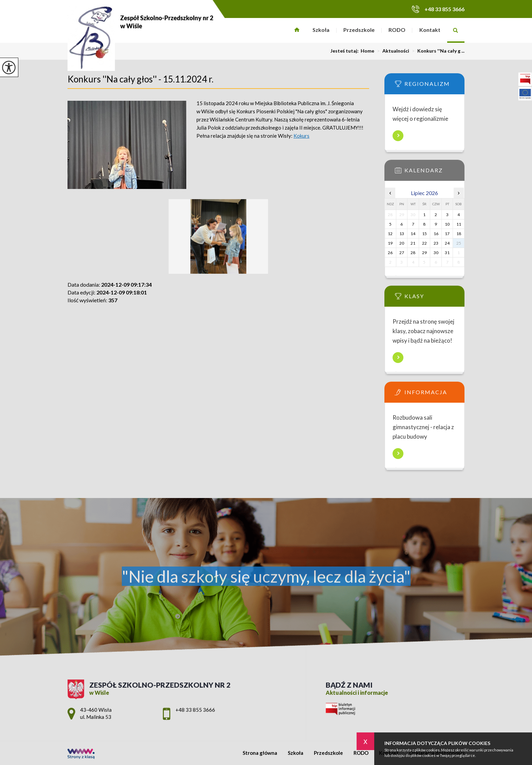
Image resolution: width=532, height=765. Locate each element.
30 (436, 253)
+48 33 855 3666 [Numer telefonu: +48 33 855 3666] (195, 710)
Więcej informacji (398, 136)
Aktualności (392, 51)
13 (402, 234)
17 (447, 234)
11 (459, 224)
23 (436, 243)
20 (402, 243)
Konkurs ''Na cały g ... (437, 51)
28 (413, 253)
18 (459, 234)
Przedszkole (359, 30)
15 (424, 234)
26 (390, 253)
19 (390, 243)
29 (424, 253)
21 (413, 243)
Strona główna (297, 30)
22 (424, 243)
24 (447, 243)
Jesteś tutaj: (346, 51)
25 (459, 243)
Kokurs (301, 136)
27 (402, 253)
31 (447, 253)
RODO (397, 30)
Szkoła (321, 30)
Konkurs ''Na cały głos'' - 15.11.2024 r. (140, 79)
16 (436, 234)
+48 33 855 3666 (438, 9)
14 (413, 234)
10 (447, 224)
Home (367, 51)
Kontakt (430, 30)
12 (390, 234)
